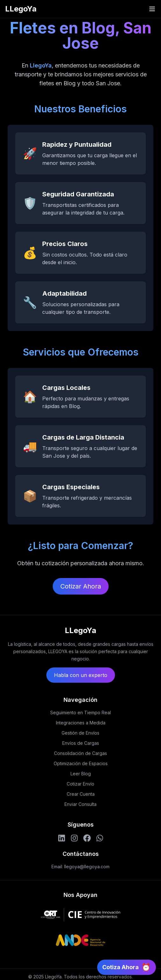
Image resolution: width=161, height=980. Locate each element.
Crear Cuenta (81, 794)
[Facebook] (87, 838)
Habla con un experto (81, 675)
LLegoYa (21, 9)
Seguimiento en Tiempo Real (80, 712)
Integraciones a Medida (81, 723)
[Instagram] (74, 838)
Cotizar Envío (80, 784)
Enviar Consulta (80, 804)
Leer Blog (81, 774)
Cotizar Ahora (81, 586)
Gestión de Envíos (80, 733)
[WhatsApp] (100, 838)
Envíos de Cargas (81, 743)
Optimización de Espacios (81, 763)
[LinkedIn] (62, 838)
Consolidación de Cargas (80, 753)
